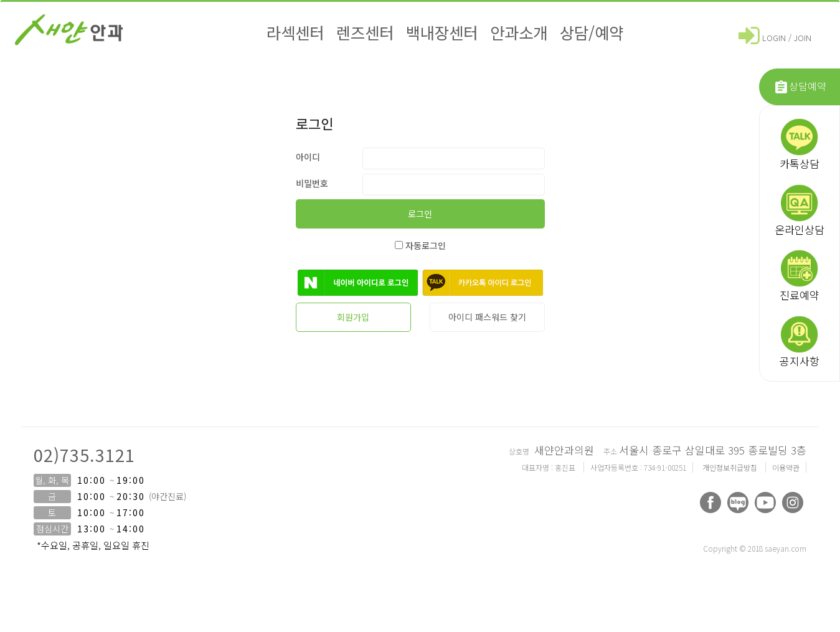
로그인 (420, 214)
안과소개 (519, 32)
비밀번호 (312, 183)
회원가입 (353, 317)
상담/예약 (592, 32)
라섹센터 (295, 32)
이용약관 (786, 467)
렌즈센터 (365, 32)
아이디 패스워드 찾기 (487, 317)
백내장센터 (442, 32)
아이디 (308, 157)
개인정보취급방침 (731, 467)
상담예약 (800, 87)
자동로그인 (420, 245)
